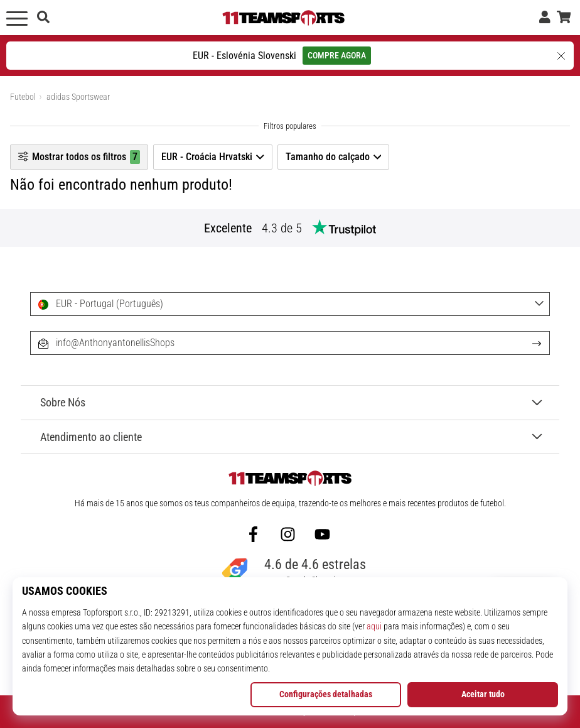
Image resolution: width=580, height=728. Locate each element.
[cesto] (564, 18)
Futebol (23, 97)
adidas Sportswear (78, 97)
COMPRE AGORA (337, 55)
